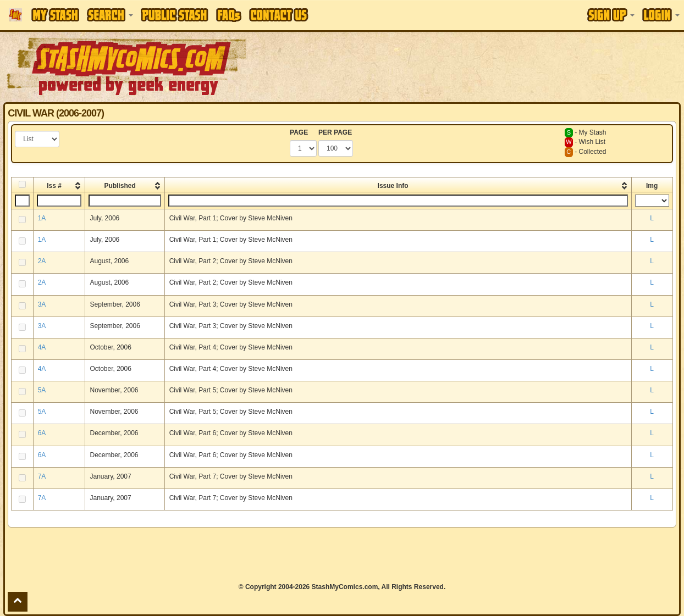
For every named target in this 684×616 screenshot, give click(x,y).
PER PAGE (335, 132)
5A (42, 390)
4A (42, 347)
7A (42, 476)
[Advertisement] (342, 555)
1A (42, 218)
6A (42, 433)
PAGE (299, 132)
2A (42, 261)
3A (42, 304)
